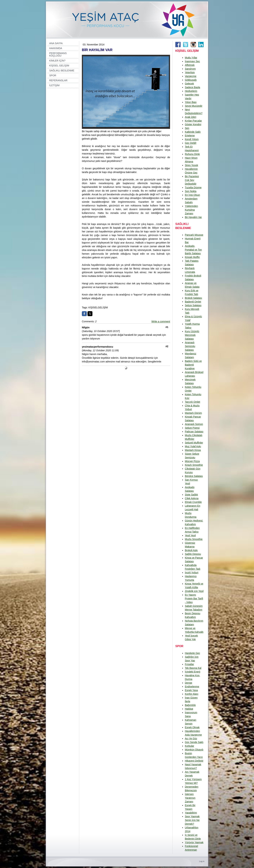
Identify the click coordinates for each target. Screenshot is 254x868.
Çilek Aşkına (192, 498)
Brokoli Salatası (193, 298)
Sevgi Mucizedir (194, 106)
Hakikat (189, 709)
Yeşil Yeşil (190, 535)
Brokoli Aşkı (191, 550)
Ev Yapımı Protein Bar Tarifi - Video (194, 599)
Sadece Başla (192, 87)
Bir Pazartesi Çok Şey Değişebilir (192, 180)
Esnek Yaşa (191, 690)
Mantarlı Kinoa (193, 450)
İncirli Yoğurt (192, 573)
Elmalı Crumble (193, 502)
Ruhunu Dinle (192, 154)
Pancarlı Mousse (194, 235)
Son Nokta (191, 191)
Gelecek (189, 84)
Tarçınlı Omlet (192, 402)
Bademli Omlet (193, 302)
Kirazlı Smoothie (194, 465)
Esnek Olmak (192, 727)
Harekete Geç (192, 653)
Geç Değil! (191, 143)
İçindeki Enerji (193, 672)
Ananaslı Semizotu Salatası (190, 346)
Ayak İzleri (190, 117)
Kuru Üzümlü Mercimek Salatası (192, 335)
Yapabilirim (191, 813)
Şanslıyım (190, 69)
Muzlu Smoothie (194, 539)
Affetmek (190, 65)
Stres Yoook (191, 165)
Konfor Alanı (192, 694)
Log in (202, 861)
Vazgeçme (191, 76)
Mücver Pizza (192, 461)
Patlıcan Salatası (194, 432)
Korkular (189, 746)
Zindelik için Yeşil (194, 591)
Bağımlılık (190, 705)
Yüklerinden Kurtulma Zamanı (191, 210)
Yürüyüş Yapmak (194, 842)
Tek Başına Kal (193, 668)
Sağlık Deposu (193, 554)
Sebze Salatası (193, 305)
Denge (188, 683)
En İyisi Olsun (192, 195)
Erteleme (190, 136)
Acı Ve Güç (191, 738)
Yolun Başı (191, 102)
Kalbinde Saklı (193, 132)
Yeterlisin (190, 72)
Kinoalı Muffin (192, 257)
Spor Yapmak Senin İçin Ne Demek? (192, 820)
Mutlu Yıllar (191, 58)
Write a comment (161, 321)
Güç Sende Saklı (194, 742)
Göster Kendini (193, 124)
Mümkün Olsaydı (194, 750)
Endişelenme (192, 687)
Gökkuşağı (191, 80)
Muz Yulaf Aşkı (193, 446)
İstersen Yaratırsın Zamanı (190, 798)
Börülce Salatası (194, 476)
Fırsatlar (189, 664)
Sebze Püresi (192, 428)
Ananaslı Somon (194, 424)
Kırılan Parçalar (193, 121)
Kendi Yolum (192, 139)
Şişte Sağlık (191, 495)
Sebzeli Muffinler (194, 443)
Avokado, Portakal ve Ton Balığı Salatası (193, 250)
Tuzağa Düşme (193, 187)
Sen (187, 128)
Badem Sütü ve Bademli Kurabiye (193, 365)
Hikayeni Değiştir (194, 761)
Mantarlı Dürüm (193, 413)
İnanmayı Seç (192, 61)
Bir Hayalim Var (193, 217)
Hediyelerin (191, 91)
